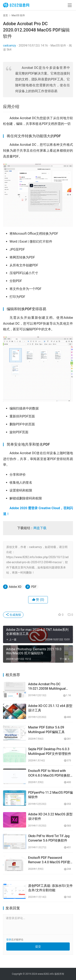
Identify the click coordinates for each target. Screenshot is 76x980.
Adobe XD (15, 587)
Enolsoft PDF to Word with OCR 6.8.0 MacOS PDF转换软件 (49, 773)
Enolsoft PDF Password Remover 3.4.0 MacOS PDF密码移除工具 (49, 860)
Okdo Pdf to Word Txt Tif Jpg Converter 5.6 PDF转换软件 (49, 838)
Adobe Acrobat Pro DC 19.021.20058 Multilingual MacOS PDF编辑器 (47, 687)
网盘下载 (40, 528)
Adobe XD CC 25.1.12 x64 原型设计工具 (50, 708)
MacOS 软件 (58, 45)
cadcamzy (10, 45)
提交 (38, 947)
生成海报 (13, 615)
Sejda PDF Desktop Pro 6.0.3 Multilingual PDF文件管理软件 (50, 751)
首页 (5, 15)
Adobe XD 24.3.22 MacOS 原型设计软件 (50, 816)
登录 (9, 940)
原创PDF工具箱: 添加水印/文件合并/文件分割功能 (50, 888)
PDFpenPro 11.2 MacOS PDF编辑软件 (50, 795)
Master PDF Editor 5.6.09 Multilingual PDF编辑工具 (46, 730)
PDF (34, 587)
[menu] (70, 5)
